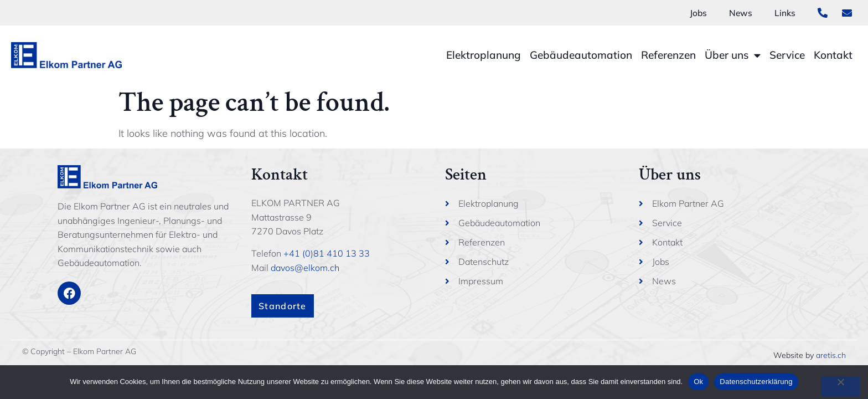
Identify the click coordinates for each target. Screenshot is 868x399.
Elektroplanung (484, 55)
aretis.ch (831, 355)
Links (785, 13)
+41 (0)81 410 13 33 (327, 253)
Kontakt (833, 55)
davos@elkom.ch (305, 268)
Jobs (697, 13)
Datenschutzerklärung (756, 382)
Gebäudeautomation (581, 55)
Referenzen (668, 55)
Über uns (733, 55)
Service (787, 55)
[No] (840, 386)
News (740, 13)
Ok (698, 382)
